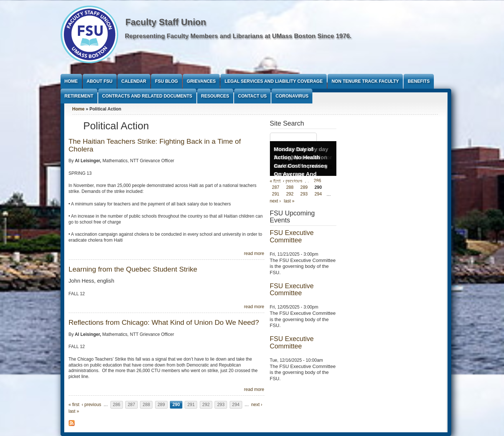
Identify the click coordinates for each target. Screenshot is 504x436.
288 (146, 405)
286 (117, 405)
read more (254, 253)
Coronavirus (292, 96)
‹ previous (91, 405)
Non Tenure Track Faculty (365, 81)
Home (71, 81)
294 (236, 405)
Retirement (79, 96)
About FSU (100, 81)
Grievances (201, 81)
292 (206, 405)
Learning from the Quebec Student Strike (133, 269)
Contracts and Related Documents (147, 96)
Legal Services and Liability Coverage (274, 81)
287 (131, 405)
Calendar (134, 81)
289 (161, 405)
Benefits (419, 81)
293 (221, 405)
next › (257, 405)
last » (74, 411)
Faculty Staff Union (166, 22)
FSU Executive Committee (292, 236)
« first (74, 405)
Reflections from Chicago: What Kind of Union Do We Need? (164, 322)
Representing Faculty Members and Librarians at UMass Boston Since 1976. (238, 36)
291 (191, 405)
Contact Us (253, 96)
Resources (215, 96)
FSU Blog (167, 81)
